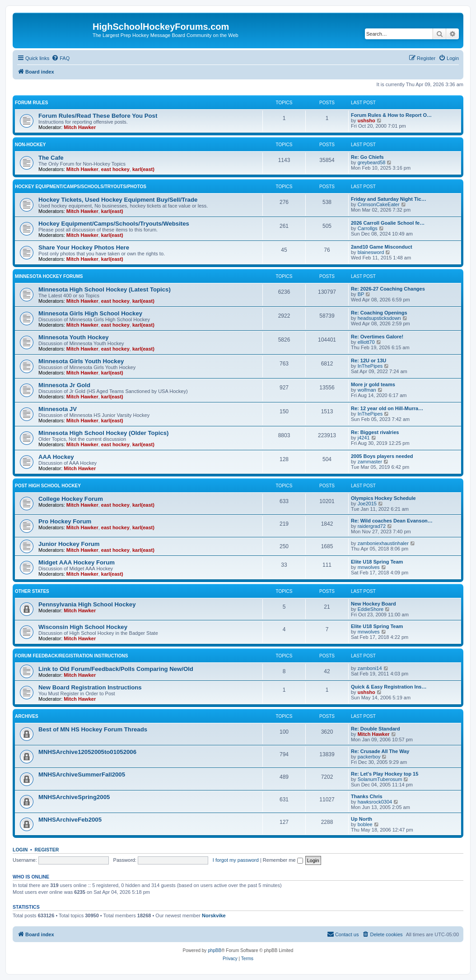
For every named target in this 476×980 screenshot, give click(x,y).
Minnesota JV (58, 409)
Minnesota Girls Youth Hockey (81, 361)
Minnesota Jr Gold (64, 385)
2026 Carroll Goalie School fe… (388, 223)
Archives (27, 716)
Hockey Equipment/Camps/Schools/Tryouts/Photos (81, 187)
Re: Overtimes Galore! (377, 337)
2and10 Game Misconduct (382, 247)
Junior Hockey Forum (69, 544)
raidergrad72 (372, 526)
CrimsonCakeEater (379, 204)
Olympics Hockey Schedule (383, 498)
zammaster (370, 462)
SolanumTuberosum (380, 779)
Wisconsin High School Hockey (83, 627)
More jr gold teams (373, 384)
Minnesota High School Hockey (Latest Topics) (105, 289)
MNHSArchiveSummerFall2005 (82, 774)
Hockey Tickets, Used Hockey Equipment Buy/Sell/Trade (118, 200)
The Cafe (51, 158)
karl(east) (143, 169)
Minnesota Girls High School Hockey (90, 313)
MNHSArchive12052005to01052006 (87, 752)
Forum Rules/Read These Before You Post (98, 116)
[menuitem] (61, 58)
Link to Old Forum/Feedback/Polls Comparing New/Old (116, 669)
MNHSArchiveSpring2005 (74, 797)
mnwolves (369, 567)
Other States (32, 591)
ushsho (366, 120)
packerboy (369, 757)
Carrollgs (368, 228)
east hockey (115, 169)
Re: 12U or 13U (369, 361)
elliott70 (366, 342)
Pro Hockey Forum (65, 521)
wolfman (367, 390)
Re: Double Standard (376, 729)
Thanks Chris (367, 796)
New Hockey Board (373, 604)
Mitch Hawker (80, 127)
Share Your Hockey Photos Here (84, 247)
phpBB (215, 950)
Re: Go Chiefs (367, 157)
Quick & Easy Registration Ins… (389, 687)
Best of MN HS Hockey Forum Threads (93, 729)
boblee (365, 824)
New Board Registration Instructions (90, 687)
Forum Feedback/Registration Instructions (71, 656)
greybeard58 (372, 162)
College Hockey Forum (71, 499)
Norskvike (214, 915)
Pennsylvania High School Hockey (87, 604)
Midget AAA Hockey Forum (77, 562)
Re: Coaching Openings (379, 313)
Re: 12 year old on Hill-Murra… (387, 408)
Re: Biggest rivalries (375, 432)
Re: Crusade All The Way (380, 751)
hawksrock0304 (375, 802)
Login (20, 850)
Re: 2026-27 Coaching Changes (388, 289)
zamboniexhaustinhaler (383, 543)
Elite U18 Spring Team (377, 562)
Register (47, 850)
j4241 (364, 438)
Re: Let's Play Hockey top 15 (385, 774)
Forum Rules (31, 103)
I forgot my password (236, 860)
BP (361, 294)
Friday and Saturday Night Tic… (389, 199)
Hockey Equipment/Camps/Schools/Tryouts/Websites (114, 224)
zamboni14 (370, 668)
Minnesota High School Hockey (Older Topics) (103, 433)
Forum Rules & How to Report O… (391, 115)
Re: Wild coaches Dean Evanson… (392, 521)
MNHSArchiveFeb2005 (70, 820)
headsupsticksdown (379, 318)
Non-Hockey (30, 145)
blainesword (371, 252)
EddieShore (371, 609)
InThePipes (370, 366)
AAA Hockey (56, 457)
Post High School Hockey (48, 486)
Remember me (283, 860)
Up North (362, 819)
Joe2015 (367, 504)
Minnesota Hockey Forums (49, 276)
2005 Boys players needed (382, 456)
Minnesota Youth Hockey (74, 337)
